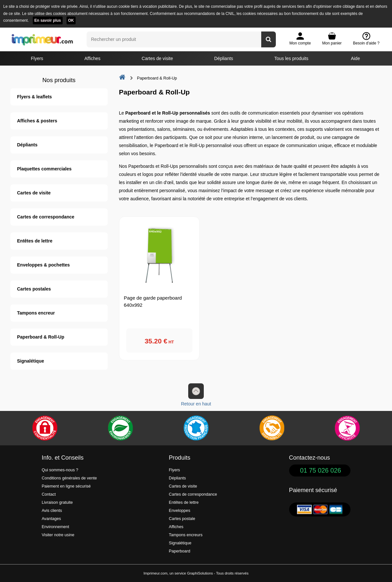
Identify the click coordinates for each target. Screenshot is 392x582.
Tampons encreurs (186, 535)
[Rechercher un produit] (269, 39)
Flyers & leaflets (35, 97)
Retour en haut (196, 395)
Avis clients (52, 511)
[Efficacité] (347, 428)
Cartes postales (34, 289)
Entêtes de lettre (35, 241)
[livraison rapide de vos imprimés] (272, 428)
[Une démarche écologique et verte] (120, 428)
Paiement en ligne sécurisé (66, 486)
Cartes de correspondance (46, 217)
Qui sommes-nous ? (60, 470)
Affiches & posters (37, 121)
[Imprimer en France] (196, 428)
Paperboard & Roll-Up (41, 337)
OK (71, 20)
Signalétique (31, 361)
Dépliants (224, 58)
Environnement (55, 527)
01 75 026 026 (321, 470)
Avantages (51, 519)
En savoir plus (48, 20)
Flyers (37, 58)
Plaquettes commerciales (44, 169)
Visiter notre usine (58, 535)
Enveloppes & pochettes (44, 265)
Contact (49, 494)
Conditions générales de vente (69, 478)
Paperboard (179, 551)
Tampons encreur (36, 313)
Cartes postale (182, 519)
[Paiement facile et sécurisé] (45, 428)
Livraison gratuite (57, 502)
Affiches (92, 58)
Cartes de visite (157, 58)
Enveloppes (179, 511)
